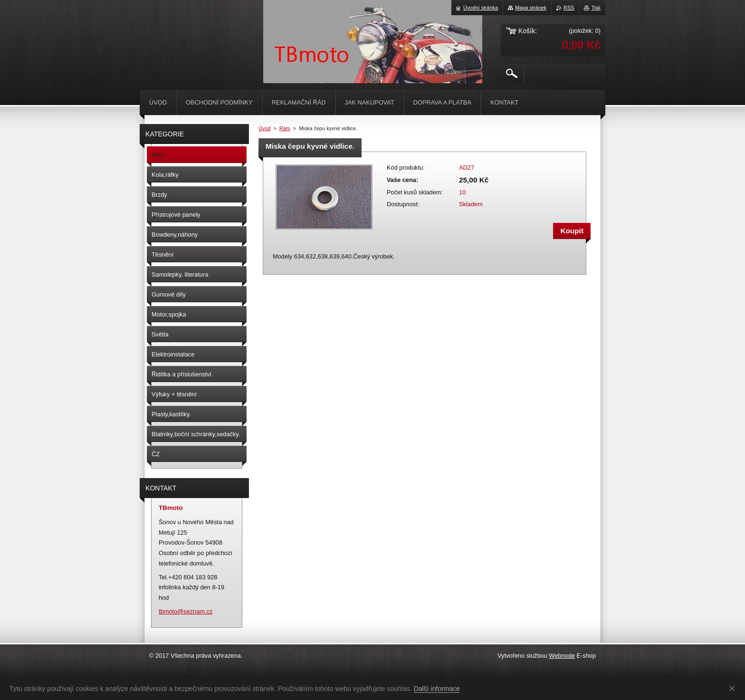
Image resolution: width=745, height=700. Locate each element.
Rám (285, 128)
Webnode (562, 656)
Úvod (264, 128)
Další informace (437, 689)
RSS (569, 8)
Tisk (596, 8)
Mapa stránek (531, 8)
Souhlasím (734, 688)
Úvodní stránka (481, 8)
